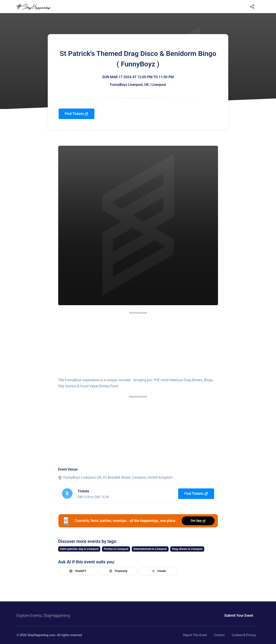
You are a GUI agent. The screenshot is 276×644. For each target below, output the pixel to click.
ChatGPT (77, 571)
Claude (158, 571)
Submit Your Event (239, 615)
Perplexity (118, 571)
